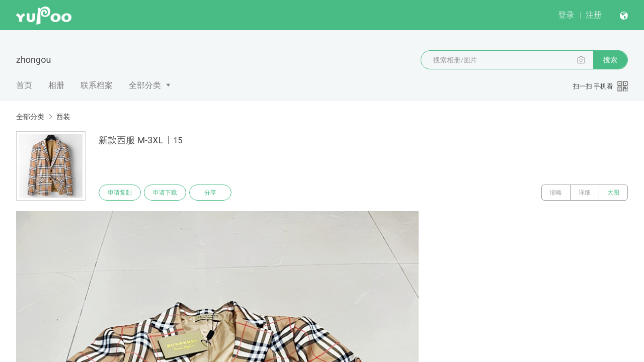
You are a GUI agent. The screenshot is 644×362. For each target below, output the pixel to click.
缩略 (556, 193)
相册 (56, 85)
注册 (594, 15)
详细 (585, 193)
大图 (613, 193)
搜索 (610, 60)
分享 (210, 193)
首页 (24, 85)
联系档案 (97, 85)
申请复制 (120, 193)
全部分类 (145, 85)
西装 (63, 117)
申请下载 (165, 193)
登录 (566, 15)
